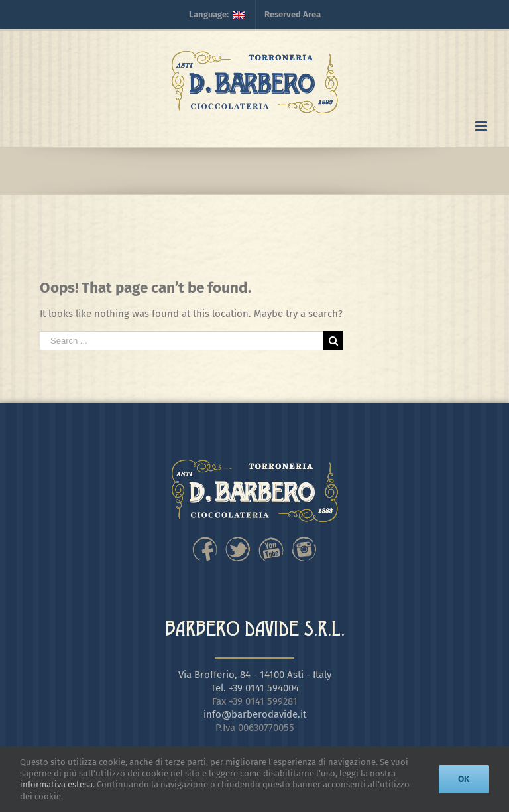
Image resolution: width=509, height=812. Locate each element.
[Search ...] (182, 341)
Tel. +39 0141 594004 (255, 688)
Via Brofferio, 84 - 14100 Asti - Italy (255, 675)
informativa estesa (56, 784)
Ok (464, 779)
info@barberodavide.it (255, 714)
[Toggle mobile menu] (482, 126)
